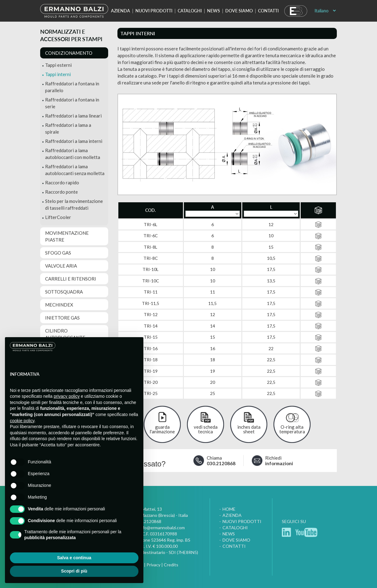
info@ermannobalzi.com (162, 528)
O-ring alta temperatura (292, 429)
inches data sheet (249, 429)
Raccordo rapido (62, 182)
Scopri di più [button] (74, 571)
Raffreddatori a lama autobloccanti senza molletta (75, 170)
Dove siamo (239, 11)
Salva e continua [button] (74, 558)
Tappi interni (58, 74)
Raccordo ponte (61, 192)
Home (229, 509)
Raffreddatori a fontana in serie (72, 103)
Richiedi (279, 461)
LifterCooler (58, 217)
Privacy (153, 565)
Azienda (121, 11)
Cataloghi (190, 11)
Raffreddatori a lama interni (74, 141)
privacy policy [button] (67, 396)
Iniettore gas (62, 318)
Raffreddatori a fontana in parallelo (72, 87)
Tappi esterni (58, 65)
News (214, 11)
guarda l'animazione (162, 429)
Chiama (221, 461)
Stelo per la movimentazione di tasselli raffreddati (74, 204)
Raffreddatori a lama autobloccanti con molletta (73, 154)
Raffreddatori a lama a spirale (68, 128)
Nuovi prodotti (154, 11)
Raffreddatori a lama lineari (73, 116)
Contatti (268, 11)
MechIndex (59, 305)
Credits (171, 565)
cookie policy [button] (22, 421)
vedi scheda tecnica (206, 429)
